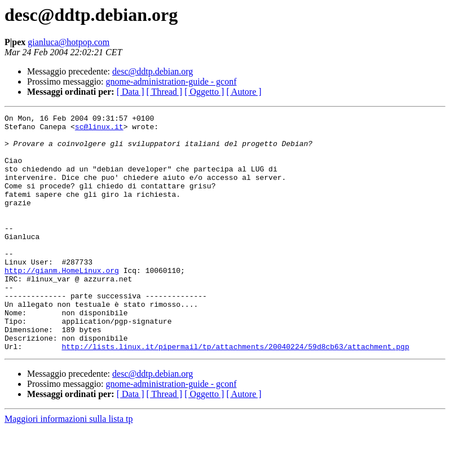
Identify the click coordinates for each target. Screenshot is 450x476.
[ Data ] (131, 92)
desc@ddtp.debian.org (153, 71)
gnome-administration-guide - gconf (171, 81)
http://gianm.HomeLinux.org (62, 302)
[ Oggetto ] (204, 92)
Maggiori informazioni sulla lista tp (69, 466)
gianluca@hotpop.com (69, 42)
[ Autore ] (244, 92)
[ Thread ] (165, 92)
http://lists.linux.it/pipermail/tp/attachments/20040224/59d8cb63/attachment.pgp (235, 394)
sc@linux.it (99, 130)
